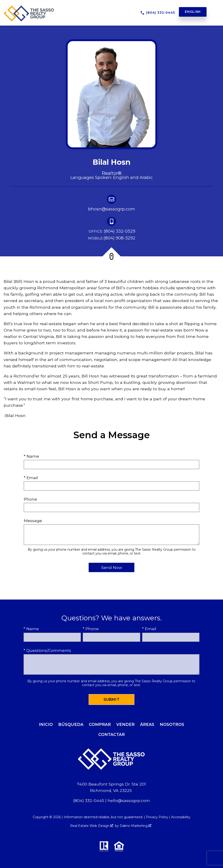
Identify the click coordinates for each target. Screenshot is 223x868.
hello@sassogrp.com (129, 800)
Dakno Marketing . (136, 826)
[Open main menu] (214, 12)
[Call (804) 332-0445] (158, 13)
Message (33, 521)
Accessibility (181, 817)
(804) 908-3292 (111, 238)
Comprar (100, 724)
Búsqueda (71, 724)
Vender (125, 724)
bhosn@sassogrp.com (112, 209)
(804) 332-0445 (89, 800)
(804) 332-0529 (112, 231)
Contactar (111, 734)
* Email (31, 478)
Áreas (147, 724)
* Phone (91, 629)
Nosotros (172, 724)
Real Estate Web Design (92, 826)
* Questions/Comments (47, 650)
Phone (30, 499)
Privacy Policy (157, 817)
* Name (31, 456)
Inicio (46, 724)
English (193, 12)
